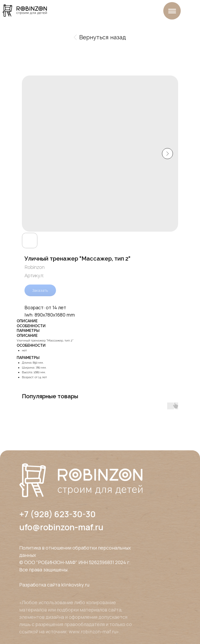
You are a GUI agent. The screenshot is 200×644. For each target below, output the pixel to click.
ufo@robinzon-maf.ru (61, 527)
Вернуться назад (100, 37)
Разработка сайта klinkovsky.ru (54, 585)
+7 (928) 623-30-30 (57, 514)
